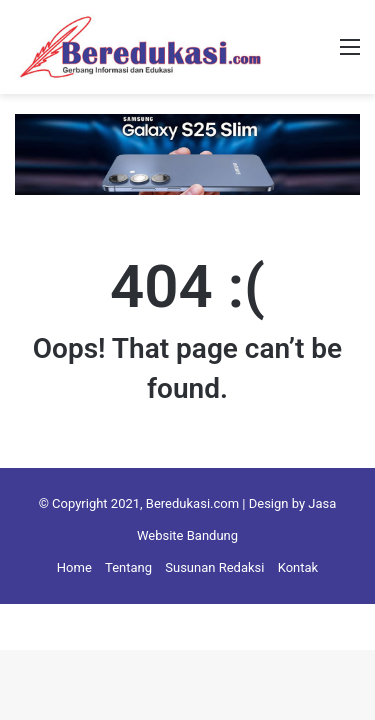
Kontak (298, 567)
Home (74, 567)
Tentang (128, 567)
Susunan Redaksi (214, 567)
